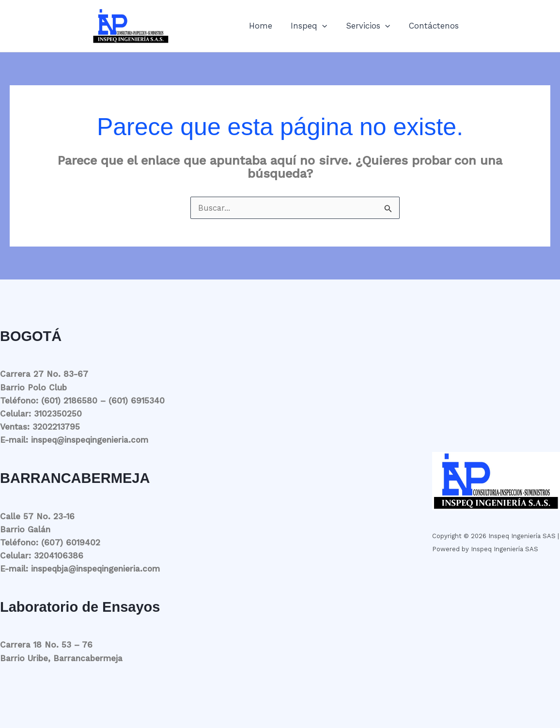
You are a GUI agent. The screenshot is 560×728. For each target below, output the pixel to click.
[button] (328, 26)
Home (268, 26)
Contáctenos (435, 26)
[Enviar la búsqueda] (388, 209)
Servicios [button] (371, 26)
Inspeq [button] (315, 26)
